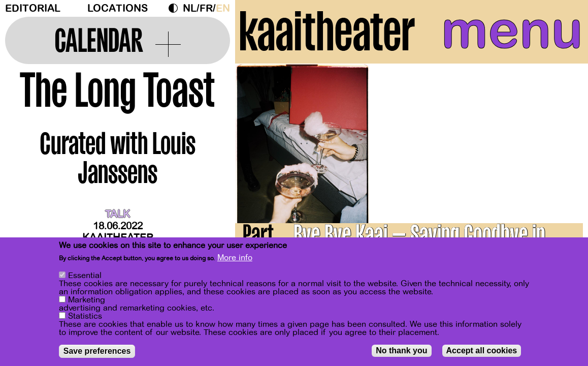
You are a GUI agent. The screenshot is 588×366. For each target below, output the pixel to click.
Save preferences (97, 351)
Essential (85, 276)
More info (235, 258)
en (223, 8)
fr (206, 8)
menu (512, 30)
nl (190, 8)
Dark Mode (176, 8)
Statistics (85, 316)
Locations (118, 8)
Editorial (33, 8)
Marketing (87, 300)
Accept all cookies (482, 350)
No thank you (401, 350)
